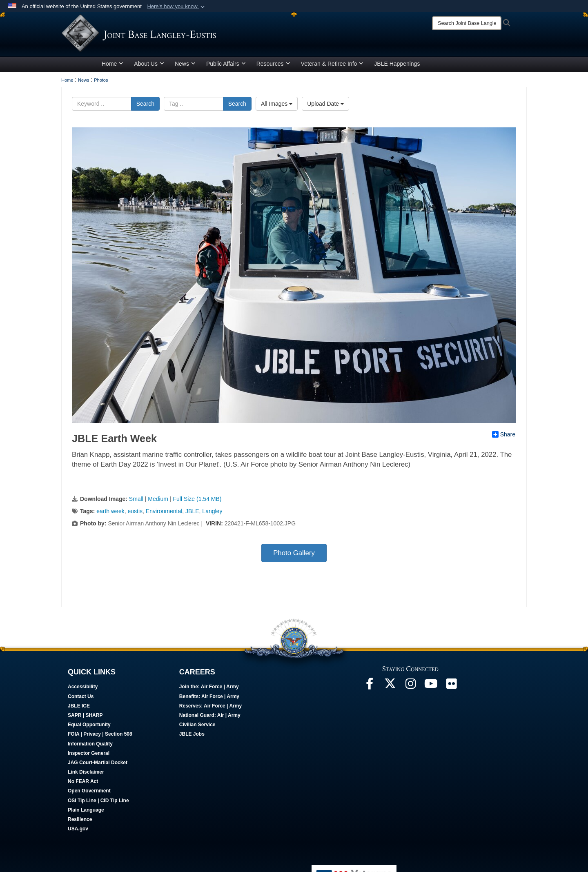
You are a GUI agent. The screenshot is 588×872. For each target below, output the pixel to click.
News (185, 67)
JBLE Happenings (397, 67)
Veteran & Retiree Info (332, 67)
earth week (110, 514)
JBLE (192, 514)
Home (112, 67)
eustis (135, 514)
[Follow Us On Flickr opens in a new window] (451, 689)
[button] (177, 7)
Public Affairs (226, 67)
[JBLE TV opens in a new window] (431, 689)
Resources (273, 67)
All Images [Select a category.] (277, 107)
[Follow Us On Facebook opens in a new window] (370, 689)
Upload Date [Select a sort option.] (325, 107)
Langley (212, 514)
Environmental (164, 514)
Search (145, 107)
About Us (149, 67)
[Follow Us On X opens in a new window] (390, 689)
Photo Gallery (294, 556)
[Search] (467, 23)
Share (504, 437)
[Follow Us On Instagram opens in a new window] (410, 689)
